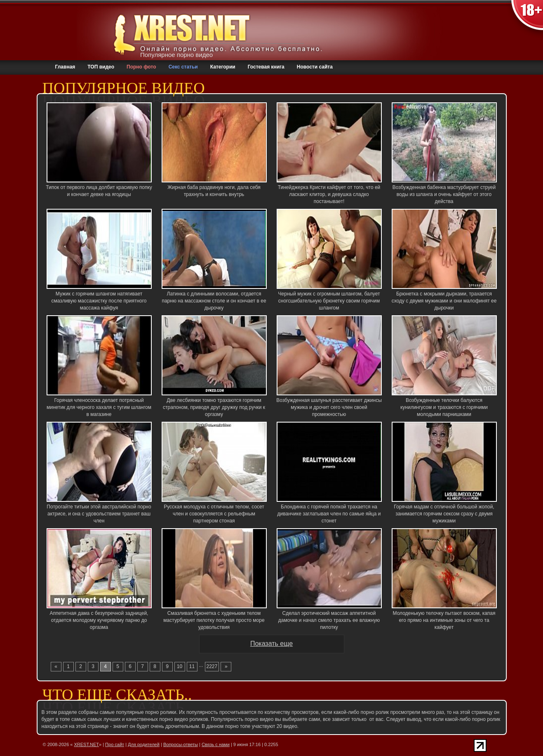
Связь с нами (216, 744)
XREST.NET (87, 744)
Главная (65, 67)
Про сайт (115, 744)
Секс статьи (183, 67)
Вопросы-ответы (181, 744)
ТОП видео (101, 67)
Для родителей (144, 744)
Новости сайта (315, 67)
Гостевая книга (266, 67)
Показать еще (271, 644)
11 (192, 666)
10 (180, 666)
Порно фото (141, 67)
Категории (223, 67)
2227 (212, 666)
